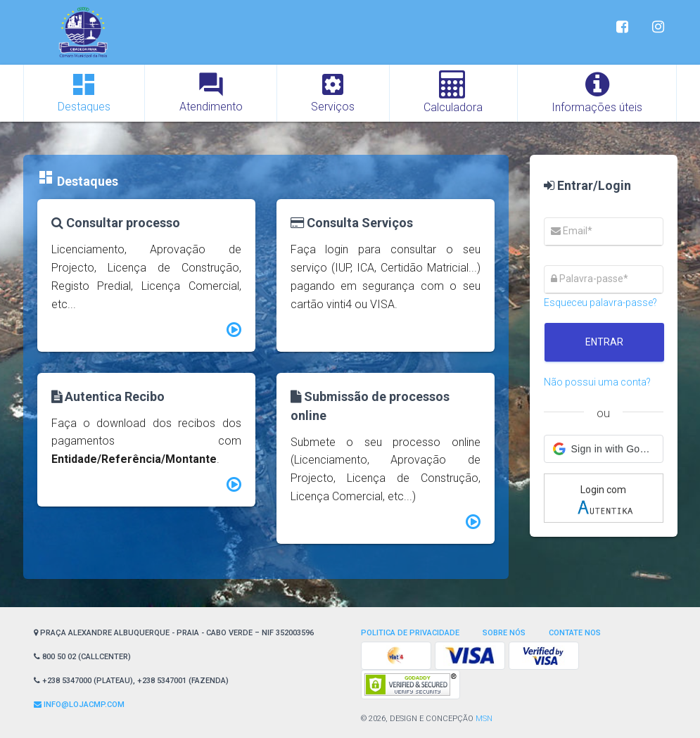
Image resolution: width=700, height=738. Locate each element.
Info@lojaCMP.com (79, 705)
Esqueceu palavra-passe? (600, 303)
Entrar (604, 342)
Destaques (84, 92)
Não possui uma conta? (597, 382)
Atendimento (211, 92)
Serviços (333, 92)
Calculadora (453, 92)
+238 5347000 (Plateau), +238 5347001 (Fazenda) (131, 681)
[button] (604, 449)
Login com (605, 500)
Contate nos (575, 633)
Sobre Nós (504, 633)
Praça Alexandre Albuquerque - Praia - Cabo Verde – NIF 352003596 (174, 633)
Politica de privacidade (410, 633)
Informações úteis (597, 92)
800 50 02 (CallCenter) (82, 657)
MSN (484, 719)
